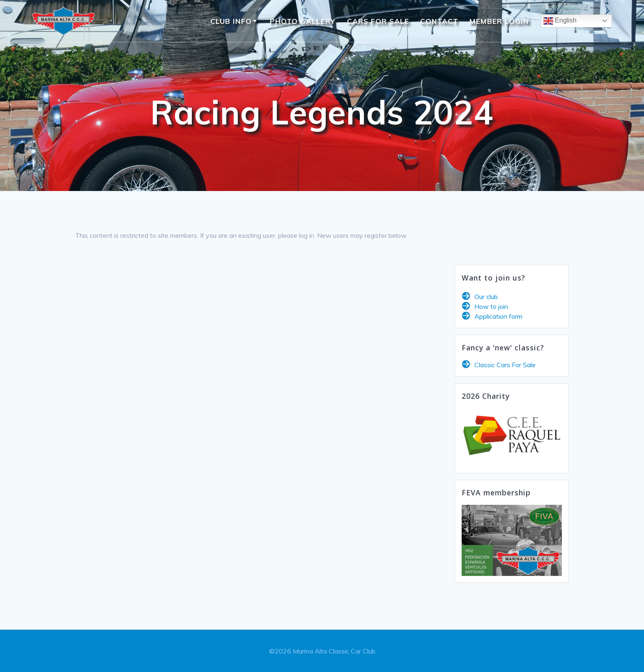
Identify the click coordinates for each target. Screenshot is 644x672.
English (560, 21)
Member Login (499, 21)
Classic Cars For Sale (505, 365)
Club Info (231, 21)
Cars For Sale (378, 21)
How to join (491, 306)
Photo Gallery (303, 21)
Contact (439, 21)
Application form (498, 316)
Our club (486, 297)
